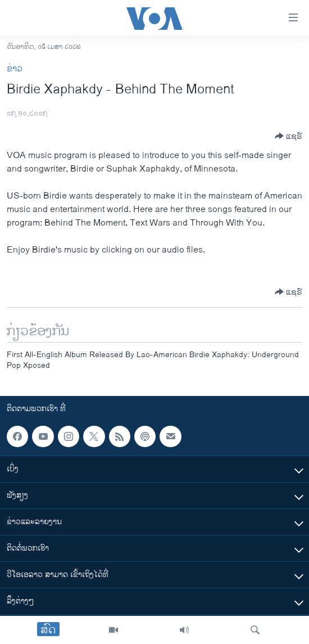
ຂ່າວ (15, 69)
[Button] (288, 136)
